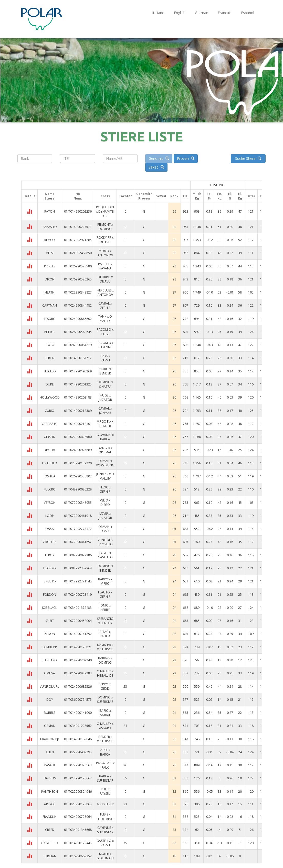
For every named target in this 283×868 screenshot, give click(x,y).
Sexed (156, 167)
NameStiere (50, 196)
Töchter (125, 196)
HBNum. (78, 196)
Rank (174, 196)
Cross (105, 196)
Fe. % (209, 196)
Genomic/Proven (144, 196)
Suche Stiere (248, 158)
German (202, 13)
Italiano (158, 13)
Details (29, 196)
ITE (186, 196)
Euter (251, 196)
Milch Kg (197, 196)
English (180, 13)
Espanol (248, 13)
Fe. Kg (220, 196)
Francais (225, 13)
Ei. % (230, 196)
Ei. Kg (240, 196)
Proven (186, 158)
